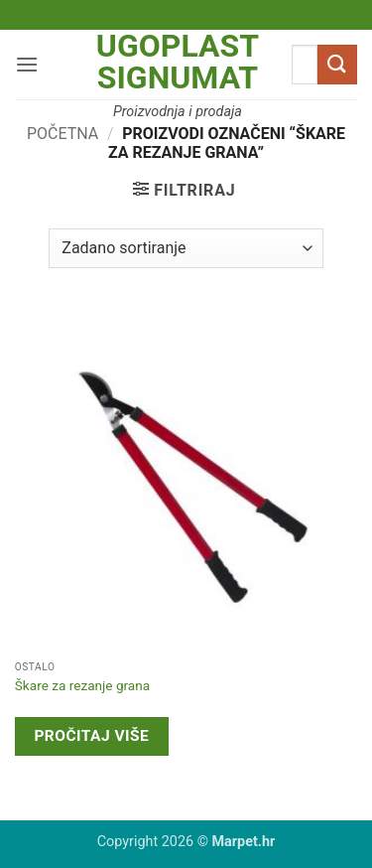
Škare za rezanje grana (82, 685)
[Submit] (337, 64)
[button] (27, 64)
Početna (62, 134)
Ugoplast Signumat (178, 62)
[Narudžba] (186, 248)
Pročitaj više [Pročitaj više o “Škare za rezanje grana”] (91, 736)
